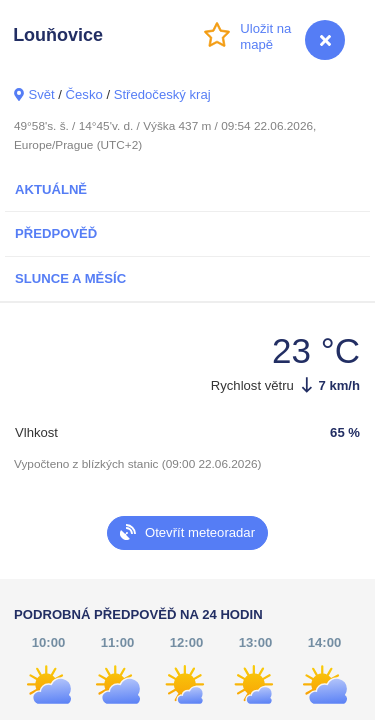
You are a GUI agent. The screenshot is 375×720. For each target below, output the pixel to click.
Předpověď (56, 233)
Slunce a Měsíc (70, 278)
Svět (41, 94)
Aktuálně (51, 189)
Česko (84, 94)
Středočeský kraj (162, 94)
